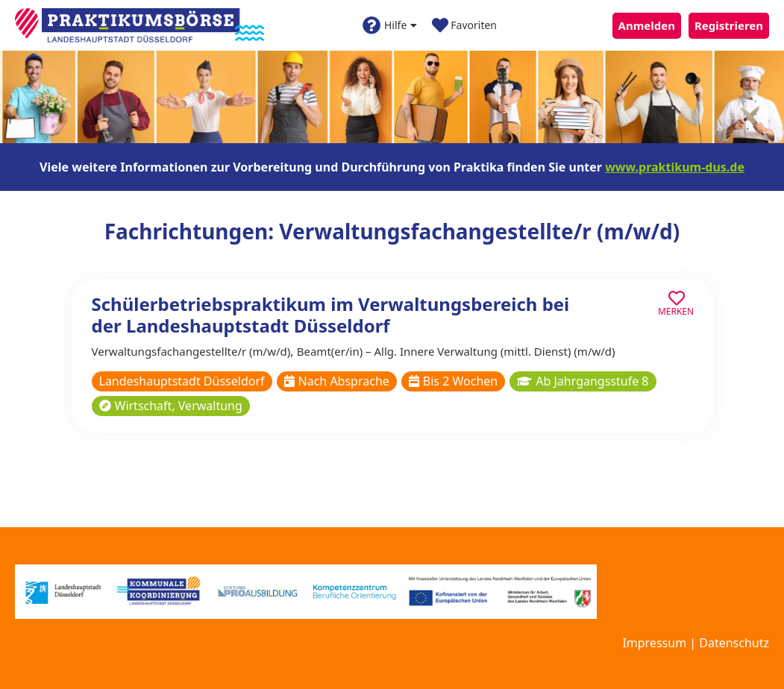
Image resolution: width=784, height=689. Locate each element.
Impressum (654, 643)
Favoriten (464, 25)
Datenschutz (734, 643)
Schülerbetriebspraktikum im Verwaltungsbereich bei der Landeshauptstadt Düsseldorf (331, 315)
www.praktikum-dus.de (675, 167)
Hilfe (390, 25)
